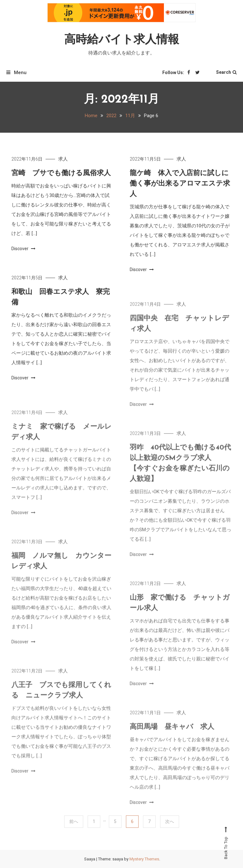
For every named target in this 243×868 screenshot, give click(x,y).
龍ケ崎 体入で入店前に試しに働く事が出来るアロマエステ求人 (180, 184)
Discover (23, 249)
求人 (63, 159)
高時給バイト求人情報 (122, 40)
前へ (74, 821)
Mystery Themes (144, 859)
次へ (170, 821)
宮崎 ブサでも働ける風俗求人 (61, 173)
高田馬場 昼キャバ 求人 (172, 733)
